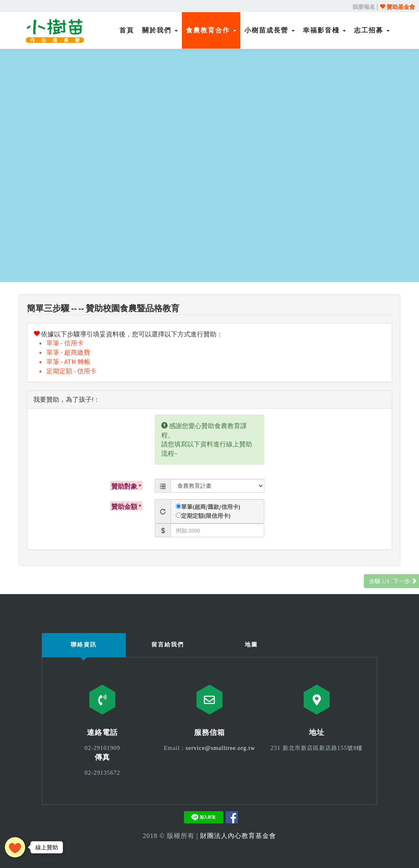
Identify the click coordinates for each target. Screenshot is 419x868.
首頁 (127, 30)
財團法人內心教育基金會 (238, 836)
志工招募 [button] (372, 30)
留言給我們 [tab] (168, 644)
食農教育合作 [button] (211, 30)
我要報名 (364, 7)
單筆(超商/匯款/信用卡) (211, 507)
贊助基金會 (397, 7)
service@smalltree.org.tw (220, 748)
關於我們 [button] (160, 30)
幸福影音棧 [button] (324, 30)
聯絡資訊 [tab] (84, 644)
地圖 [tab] (251, 644)
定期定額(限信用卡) (206, 516)
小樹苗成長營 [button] (270, 30)
